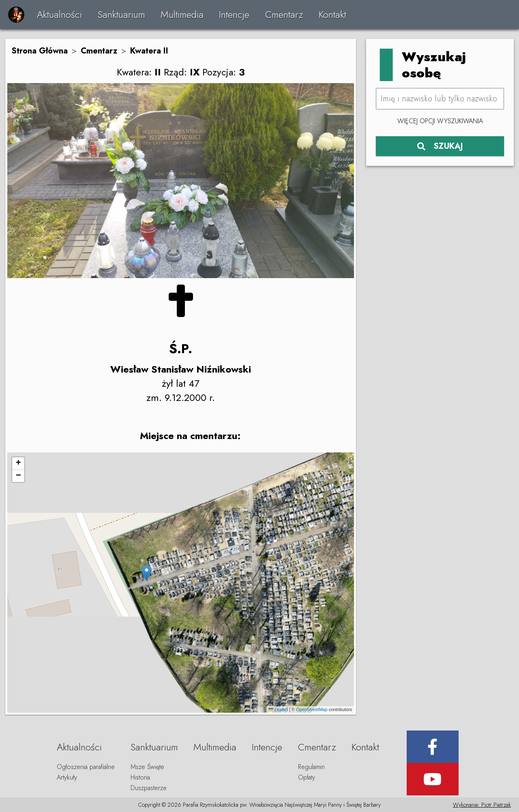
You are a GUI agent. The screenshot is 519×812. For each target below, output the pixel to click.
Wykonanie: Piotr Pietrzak (482, 805)
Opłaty (307, 777)
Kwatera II (149, 51)
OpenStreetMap (312, 709)
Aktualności (59, 14)
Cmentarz (284, 14)
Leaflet (278, 709)
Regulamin (311, 767)
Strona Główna (40, 51)
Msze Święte (147, 767)
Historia (140, 777)
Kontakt (332, 14)
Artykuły (67, 777)
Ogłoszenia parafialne (86, 767)
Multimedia (182, 14)
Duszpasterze (149, 788)
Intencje (234, 14)
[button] (147, 573)
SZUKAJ (440, 146)
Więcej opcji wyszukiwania (440, 121)
